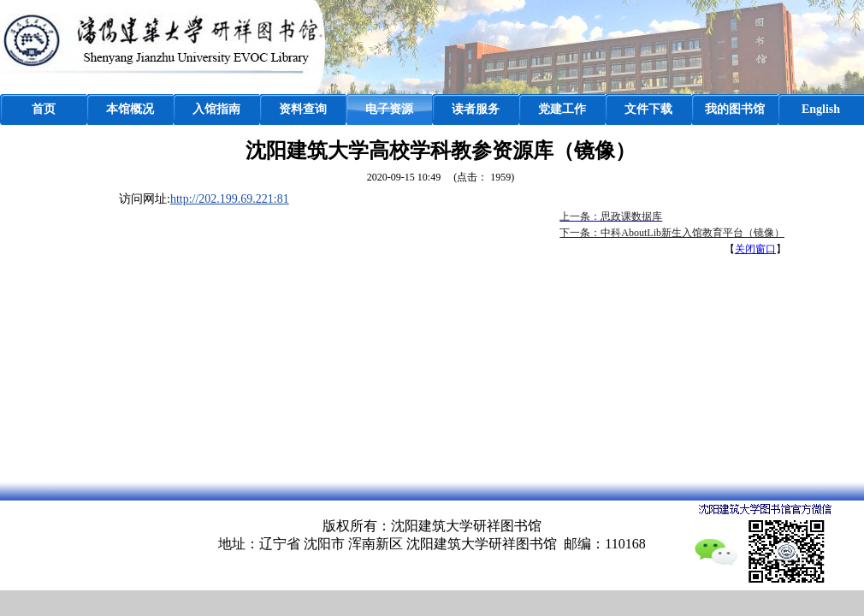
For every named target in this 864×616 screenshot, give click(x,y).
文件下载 (648, 109)
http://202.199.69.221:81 (230, 199)
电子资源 (389, 109)
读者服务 (476, 109)
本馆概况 (130, 109)
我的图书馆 (735, 109)
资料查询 (303, 109)
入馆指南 (216, 109)
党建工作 (562, 109)
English (821, 109)
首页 (44, 109)
